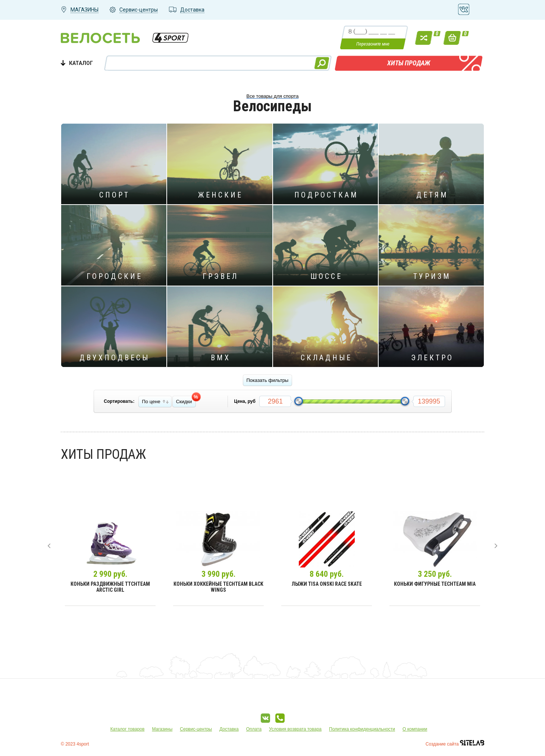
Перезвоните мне (373, 44)
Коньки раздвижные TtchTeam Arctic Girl (110, 587)
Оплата (254, 729)
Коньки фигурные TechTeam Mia (435, 584)
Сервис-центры (196, 729)
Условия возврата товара (295, 729)
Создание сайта (455, 744)
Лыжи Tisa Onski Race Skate (327, 584)
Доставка (229, 729)
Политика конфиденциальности (362, 729)
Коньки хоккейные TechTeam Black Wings (218, 587)
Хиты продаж (409, 63)
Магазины (162, 729)
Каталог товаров (128, 729)
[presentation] (49, 546)
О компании (415, 729)
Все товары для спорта (273, 96)
